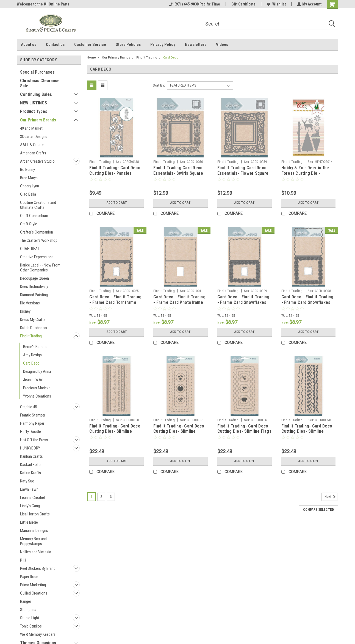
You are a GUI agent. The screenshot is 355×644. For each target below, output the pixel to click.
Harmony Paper (32, 423)
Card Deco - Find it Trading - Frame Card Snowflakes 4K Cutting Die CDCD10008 (307, 302)
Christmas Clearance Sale (40, 83)
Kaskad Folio (30, 465)
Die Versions (30, 303)
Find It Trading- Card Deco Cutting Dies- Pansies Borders (115, 173)
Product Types (34, 111)
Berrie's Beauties (36, 347)
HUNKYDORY (30, 448)
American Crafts (33, 153)
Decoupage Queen (34, 278)
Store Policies (128, 45)
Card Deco (31, 363)
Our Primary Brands (38, 120)
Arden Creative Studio (37, 161)
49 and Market (31, 128)
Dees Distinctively (34, 287)
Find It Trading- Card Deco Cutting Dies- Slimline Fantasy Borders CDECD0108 (115, 434)
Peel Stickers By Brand (38, 568)
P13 (23, 560)
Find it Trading (31, 336)
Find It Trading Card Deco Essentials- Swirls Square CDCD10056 (178, 173)
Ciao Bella (28, 194)
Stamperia (28, 610)
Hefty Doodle (30, 432)
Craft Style (29, 224)
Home (91, 58)
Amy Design (32, 355)
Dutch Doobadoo (34, 328)
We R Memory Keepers (38, 634)
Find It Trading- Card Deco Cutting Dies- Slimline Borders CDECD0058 (307, 431)
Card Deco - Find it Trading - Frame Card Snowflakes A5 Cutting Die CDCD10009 (243, 302)
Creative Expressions (37, 257)
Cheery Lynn (30, 186)
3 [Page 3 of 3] (111, 497)
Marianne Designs (34, 531)
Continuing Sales (36, 94)
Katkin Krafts (30, 473)
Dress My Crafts (33, 320)
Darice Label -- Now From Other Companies (40, 268)
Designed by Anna (37, 371)
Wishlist (276, 4)
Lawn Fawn (29, 489)
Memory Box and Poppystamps (33, 541)
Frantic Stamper (33, 415)
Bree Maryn (29, 178)
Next (331, 497)
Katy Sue (27, 481)
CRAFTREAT (30, 249)
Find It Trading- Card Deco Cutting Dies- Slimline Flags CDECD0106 (244, 431)
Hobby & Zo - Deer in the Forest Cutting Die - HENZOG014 (305, 173)
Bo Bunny (27, 170)
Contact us (55, 45)
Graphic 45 (28, 407)
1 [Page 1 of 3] (92, 497)
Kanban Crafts (31, 456)
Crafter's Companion (37, 232)
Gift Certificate (243, 4)
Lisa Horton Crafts (35, 514)
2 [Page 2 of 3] (101, 497)
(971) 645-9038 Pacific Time (194, 4)
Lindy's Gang (30, 506)
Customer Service (90, 45)
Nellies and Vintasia (36, 552)
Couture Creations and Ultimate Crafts (38, 205)
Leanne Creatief (33, 498)
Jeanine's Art (33, 380)
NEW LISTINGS (34, 103)
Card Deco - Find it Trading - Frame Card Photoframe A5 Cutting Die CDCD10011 (179, 302)
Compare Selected (318, 510)
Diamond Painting (34, 295)
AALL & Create (32, 145)
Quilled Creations (34, 593)
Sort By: (159, 85)
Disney (25, 311)
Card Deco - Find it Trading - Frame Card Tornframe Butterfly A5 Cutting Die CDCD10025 (115, 305)
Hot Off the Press (34, 440)
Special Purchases (37, 72)
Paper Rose (29, 577)
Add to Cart (117, 203)
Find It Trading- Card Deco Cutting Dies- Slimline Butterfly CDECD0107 (179, 431)
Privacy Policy (163, 45)
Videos (222, 45)
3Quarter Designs (34, 137)
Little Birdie (29, 522)
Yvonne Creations (37, 396)
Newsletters (196, 45)
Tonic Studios (31, 626)
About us (29, 45)
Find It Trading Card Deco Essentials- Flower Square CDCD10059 (243, 173)
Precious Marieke (37, 388)
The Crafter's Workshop (39, 240)
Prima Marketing (33, 585)
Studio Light (30, 618)
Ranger (26, 601)
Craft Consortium (34, 216)
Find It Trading (100, 162)
